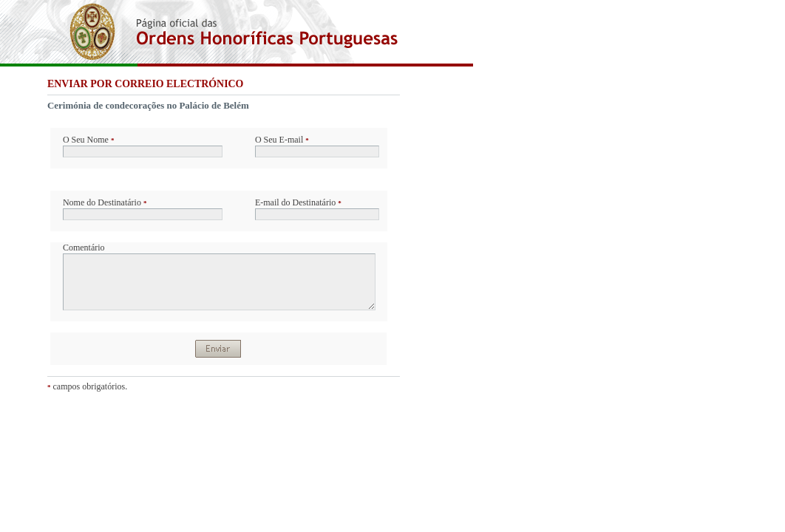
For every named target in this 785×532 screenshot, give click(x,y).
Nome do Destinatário (105, 202)
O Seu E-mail (282, 140)
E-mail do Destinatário (298, 202)
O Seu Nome (89, 140)
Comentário (84, 248)
